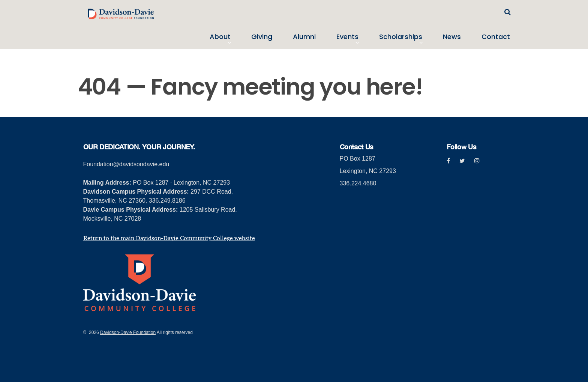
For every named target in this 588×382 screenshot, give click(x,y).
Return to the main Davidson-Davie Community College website (169, 238)
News (452, 37)
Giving (262, 37)
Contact (496, 37)
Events (347, 37)
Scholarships (401, 37)
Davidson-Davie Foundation (128, 332)
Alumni (304, 37)
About (220, 37)
